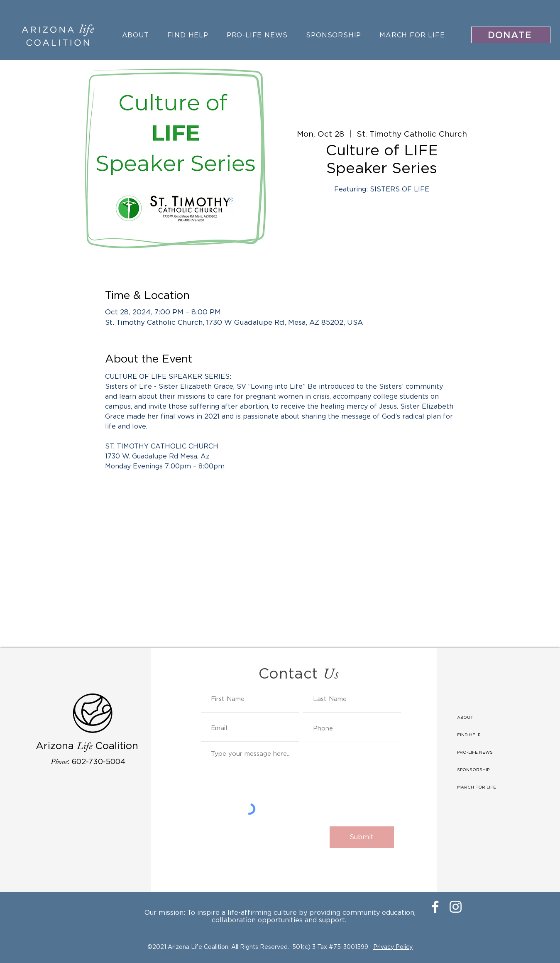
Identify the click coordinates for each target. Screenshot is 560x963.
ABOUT (465, 717)
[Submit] (362, 837)
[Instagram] (456, 907)
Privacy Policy (393, 947)
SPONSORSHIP (473, 770)
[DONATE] (511, 35)
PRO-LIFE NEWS (475, 752)
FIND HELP (469, 735)
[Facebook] (435, 907)
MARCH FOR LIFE (477, 787)
